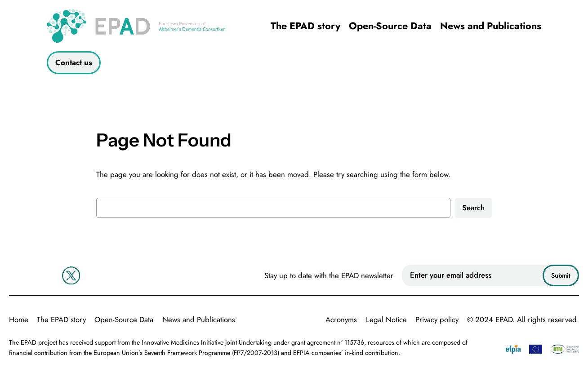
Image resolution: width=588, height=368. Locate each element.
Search (473, 208)
